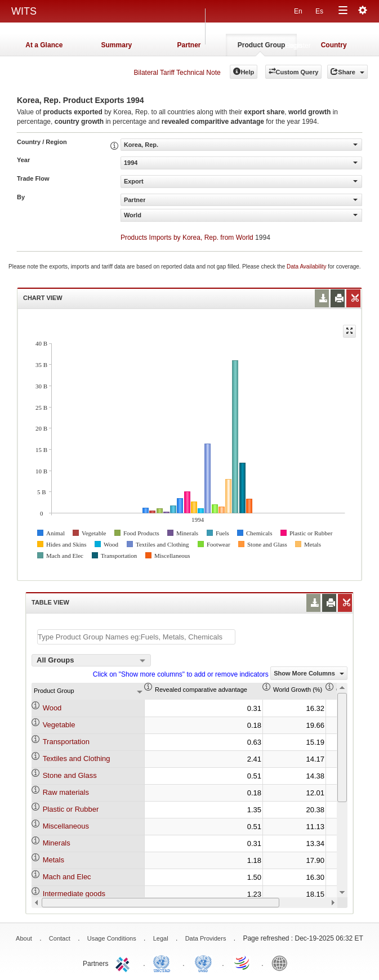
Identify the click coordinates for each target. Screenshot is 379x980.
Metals (53, 860)
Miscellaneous (66, 826)
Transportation (66, 742)
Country (334, 45)
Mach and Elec (67, 877)
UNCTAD (164, 963)
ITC (124, 963)
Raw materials (66, 792)
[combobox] (91, 660)
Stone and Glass (70, 775)
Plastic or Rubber (71, 809)
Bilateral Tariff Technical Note (177, 73)
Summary (117, 45)
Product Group (262, 45)
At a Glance (44, 45)
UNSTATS (203, 963)
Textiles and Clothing (77, 759)
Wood (52, 708)
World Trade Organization (243, 963)
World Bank (282, 963)
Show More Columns (309, 673)
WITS (24, 11)
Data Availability (307, 267)
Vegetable (59, 725)
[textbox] (136, 637)
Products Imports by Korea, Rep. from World (187, 238)
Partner (189, 45)
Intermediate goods (74, 894)
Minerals (57, 843)
